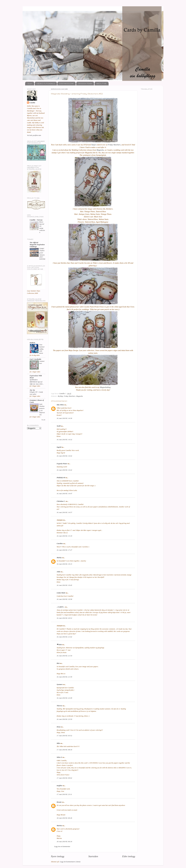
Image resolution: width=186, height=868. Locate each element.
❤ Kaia (59, 644)
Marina (59, 826)
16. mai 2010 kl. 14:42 (64, 456)
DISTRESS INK (66, 84)
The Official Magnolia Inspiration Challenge (37, 245)
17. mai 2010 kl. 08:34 (64, 750)
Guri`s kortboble (35, 359)
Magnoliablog (105, 387)
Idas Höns (60, 405)
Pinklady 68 (61, 478)
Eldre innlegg (129, 856)
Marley (59, 558)
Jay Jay (32, 390)
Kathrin (32, 343)
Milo (58, 743)
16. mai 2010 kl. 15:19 (64, 536)
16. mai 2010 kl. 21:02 (64, 637)
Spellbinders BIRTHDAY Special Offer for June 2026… (37, 382)
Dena (59, 727)
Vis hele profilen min (34, 135)
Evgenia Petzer (62, 464)
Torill (59, 426)
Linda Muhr (61, 593)
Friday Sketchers (114, 145)
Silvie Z (59, 757)
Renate (59, 802)
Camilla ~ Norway (36, 220)
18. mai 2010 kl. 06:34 (64, 842)
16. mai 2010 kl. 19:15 (64, 564)
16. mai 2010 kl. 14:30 (64, 418)
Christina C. (61, 501)
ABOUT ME (101, 84)
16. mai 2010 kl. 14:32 (64, 440)
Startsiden (93, 856)
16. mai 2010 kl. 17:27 (64, 550)
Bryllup (60, 396)
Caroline (60, 543)
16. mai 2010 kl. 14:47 (64, 494)
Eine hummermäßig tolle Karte (42, 349)
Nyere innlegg (58, 856)
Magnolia (100, 150)
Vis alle (43, 420)
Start (30, 84)
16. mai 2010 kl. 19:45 (64, 585)
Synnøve (60, 684)
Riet (58, 663)
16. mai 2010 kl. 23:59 (64, 719)
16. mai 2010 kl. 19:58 (64, 599)
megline (59, 786)
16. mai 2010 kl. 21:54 (64, 656)
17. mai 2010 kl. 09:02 (64, 778)
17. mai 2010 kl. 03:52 (64, 736)
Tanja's (94, 145)
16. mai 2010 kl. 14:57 (64, 512)
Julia (59, 572)
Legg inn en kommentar (62, 846)
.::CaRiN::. (61, 607)
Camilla (32, 103)
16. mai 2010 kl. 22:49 (64, 698)
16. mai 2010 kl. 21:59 (64, 677)
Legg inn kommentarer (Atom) (70, 862)
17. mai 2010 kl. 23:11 (64, 794)
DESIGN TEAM (85, 84)
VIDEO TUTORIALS (46, 84)
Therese (59, 706)
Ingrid (59, 447)
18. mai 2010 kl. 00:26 (64, 818)
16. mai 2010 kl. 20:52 (64, 618)
